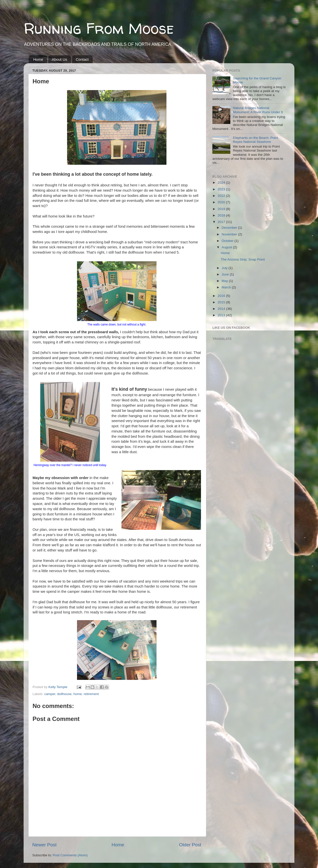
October (228, 241)
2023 (222, 189)
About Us (60, 59)
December (230, 228)
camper (50, 694)
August (227, 247)
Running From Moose (99, 28)
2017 (222, 222)
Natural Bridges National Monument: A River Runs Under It (258, 110)
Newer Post (44, 845)
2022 (222, 196)
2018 (222, 215)
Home (38, 59)
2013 (222, 315)
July (225, 268)
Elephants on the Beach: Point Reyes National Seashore (255, 140)
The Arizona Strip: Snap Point (243, 259)
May (225, 281)
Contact (82, 59)
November (230, 234)
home (78, 694)
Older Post (190, 845)
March (227, 287)
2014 (222, 309)
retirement (91, 694)
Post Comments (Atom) (70, 855)
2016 (222, 296)
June (226, 274)
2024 (222, 183)
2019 (222, 209)
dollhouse (64, 694)
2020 (222, 202)
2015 (222, 302)
